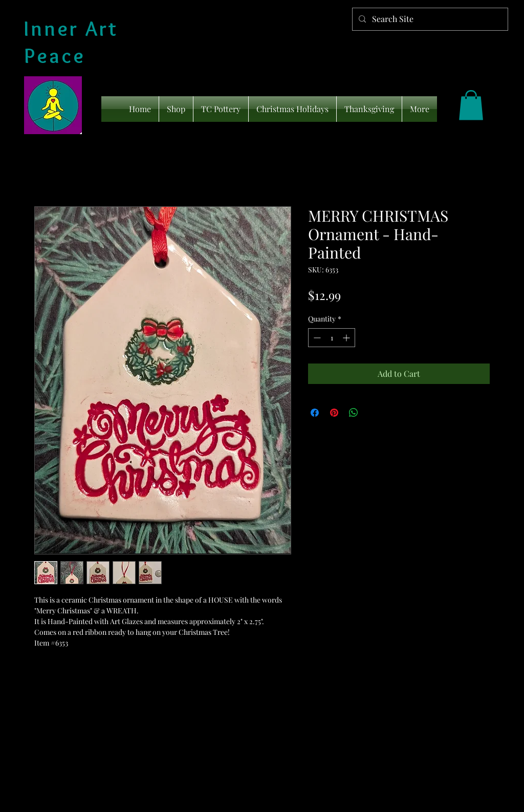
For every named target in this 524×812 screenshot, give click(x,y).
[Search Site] (429, 19)
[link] (471, 105)
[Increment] (347, 338)
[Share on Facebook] (315, 413)
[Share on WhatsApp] (354, 413)
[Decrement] (316, 338)
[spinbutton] (332, 338)
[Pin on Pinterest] (334, 413)
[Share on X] (373, 413)
